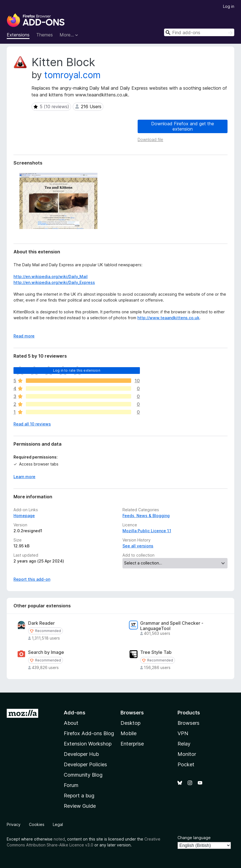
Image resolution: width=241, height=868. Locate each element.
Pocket (186, 764)
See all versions (138, 546)
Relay (184, 744)
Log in (229, 6)
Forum (71, 785)
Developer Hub (81, 754)
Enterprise (132, 744)
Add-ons (75, 713)
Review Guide (80, 806)
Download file (150, 139)
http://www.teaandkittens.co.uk (168, 318)
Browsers (188, 723)
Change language (194, 838)
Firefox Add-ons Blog (89, 733)
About (71, 723)
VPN (183, 733)
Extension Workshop (88, 744)
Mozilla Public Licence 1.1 (147, 531)
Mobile (129, 733)
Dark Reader (41, 623)
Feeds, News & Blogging (146, 516)
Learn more (24, 477)
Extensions (18, 35)
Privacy (14, 824)
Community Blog (83, 775)
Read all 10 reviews (32, 424)
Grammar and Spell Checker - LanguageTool (172, 626)
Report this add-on (32, 579)
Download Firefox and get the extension (183, 126)
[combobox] (199, 32)
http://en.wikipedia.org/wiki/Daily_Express (54, 282)
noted (59, 839)
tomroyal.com (72, 75)
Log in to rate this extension (77, 370)
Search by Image (46, 652)
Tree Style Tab (156, 652)
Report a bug (79, 796)
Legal (58, 824)
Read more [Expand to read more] (24, 336)
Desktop (130, 723)
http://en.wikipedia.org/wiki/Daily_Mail (51, 276)
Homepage (24, 516)
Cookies (37, 824)
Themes (45, 35)
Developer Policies (85, 764)
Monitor (187, 754)
